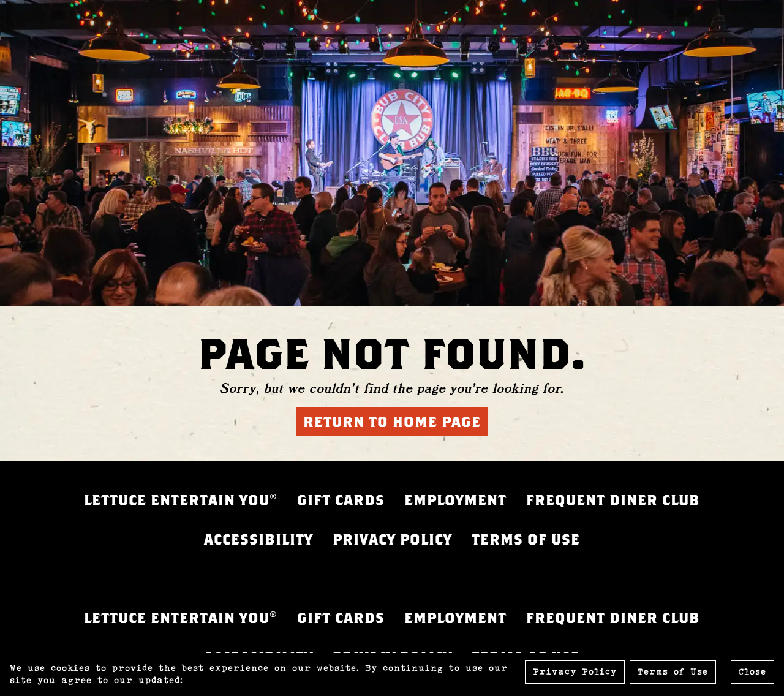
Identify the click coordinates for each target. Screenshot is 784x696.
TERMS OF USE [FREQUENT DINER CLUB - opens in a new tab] (526, 539)
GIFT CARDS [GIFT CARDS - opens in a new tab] (341, 500)
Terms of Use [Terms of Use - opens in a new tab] (673, 672)
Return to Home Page (392, 422)
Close (752, 672)
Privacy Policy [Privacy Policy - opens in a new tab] (575, 672)
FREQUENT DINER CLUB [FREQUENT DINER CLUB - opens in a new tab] (613, 500)
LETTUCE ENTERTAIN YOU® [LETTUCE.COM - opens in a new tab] (181, 500)
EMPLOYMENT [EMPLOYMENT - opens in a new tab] (455, 500)
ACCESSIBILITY (258, 539)
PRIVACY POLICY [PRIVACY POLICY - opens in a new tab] (392, 539)
